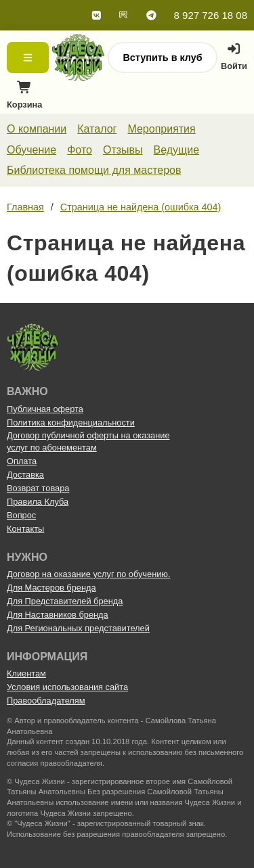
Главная (25, 207)
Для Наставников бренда (58, 615)
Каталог (97, 129)
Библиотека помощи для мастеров (94, 170)
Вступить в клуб (162, 58)
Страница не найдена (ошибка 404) (141, 207)
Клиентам (26, 673)
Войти (234, 57)
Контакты (25, 529)
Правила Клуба (38, 502)
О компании (37, 129)
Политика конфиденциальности (71, 422)
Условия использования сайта (67, 687)
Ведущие (177, 150)
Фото (80, 150)
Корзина (24, 98)
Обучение (31, 150)
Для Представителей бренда (65, 601)
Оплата (22, 461)
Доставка (25, 475)
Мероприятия (161, 129)
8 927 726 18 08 (211, 15)
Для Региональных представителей (78, 628)
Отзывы (123, 150)
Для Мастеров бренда (51, 588)
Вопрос (21, 515)
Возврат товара (38, 488)
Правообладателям (46, 701)
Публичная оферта (45, 409)
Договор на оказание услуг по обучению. (89, 574)
